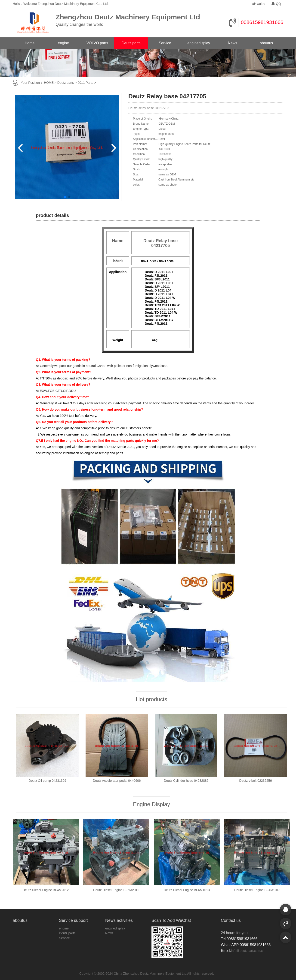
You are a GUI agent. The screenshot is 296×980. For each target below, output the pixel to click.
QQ (276, 4)
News (233, 43)
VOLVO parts (97, 43)
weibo (259, 4)
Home (30, 43)
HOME (49, 83)
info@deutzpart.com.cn (248, 951)
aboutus (266, 43)
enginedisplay (199, 43)
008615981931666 (262, 22)
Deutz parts (131, 43)
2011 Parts (85, 83)
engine (63, 43)
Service (165, 43)
